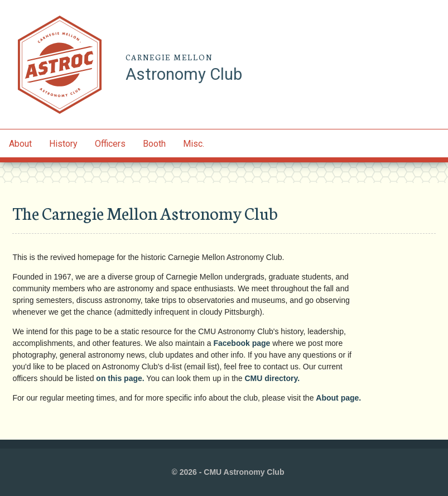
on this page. (120, 378)
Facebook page (242, 343)
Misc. (194, 144)
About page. (338, 398)
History (63, 144)
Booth (154, 144)
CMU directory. (273, 378)
